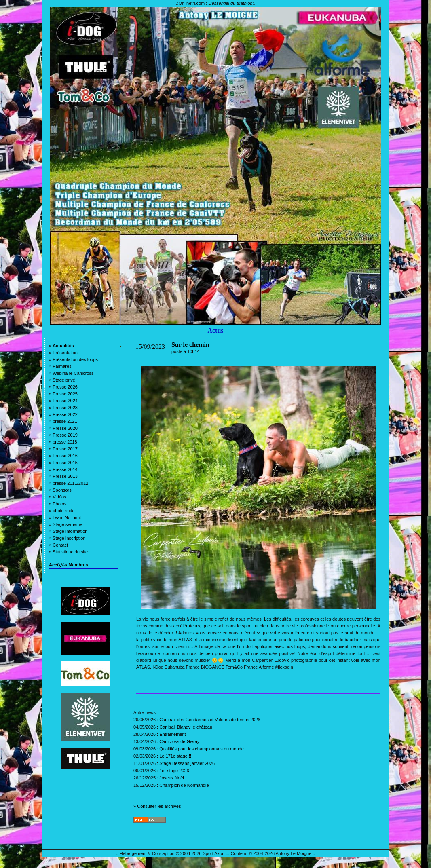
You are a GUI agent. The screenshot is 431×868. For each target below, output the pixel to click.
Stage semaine (67, 524)
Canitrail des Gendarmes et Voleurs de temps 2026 (210, 720)
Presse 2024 (65, 401)
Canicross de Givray (179, 741)
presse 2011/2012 (70, 483)
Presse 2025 (65, 394)
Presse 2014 (65, 469)
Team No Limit (67, 517)
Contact (60, 545)
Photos (59, 504)
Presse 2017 (65, 449)
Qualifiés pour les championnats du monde (202, 749)
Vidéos (59, 497)
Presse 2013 (65, 476)
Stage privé (64, 380)
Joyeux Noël (172, 778)
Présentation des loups (75, 359)
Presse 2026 (65, 387)
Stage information (70, 531)
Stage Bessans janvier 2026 (187, 763)
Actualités (63, 346)
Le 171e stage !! (175, 756)
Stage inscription (69, 538)
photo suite (63, 511)
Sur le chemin (190, 345)
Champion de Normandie (184, 785)
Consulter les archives (159, 806)
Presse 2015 (65, 463)
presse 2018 (65, 442)
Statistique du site (70, 552)
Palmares (62, 366)
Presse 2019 (65, 435)
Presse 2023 (65, 408)
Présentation (65, 353)
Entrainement (172, 734)
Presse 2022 (65, 414)
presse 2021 (65, 421)
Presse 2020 (65, 428)
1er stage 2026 (174, 771)
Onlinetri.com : (215, 3)
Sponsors (62, 490)
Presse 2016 (65, 456)
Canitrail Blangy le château (186, 727)
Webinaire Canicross (73, 373)
